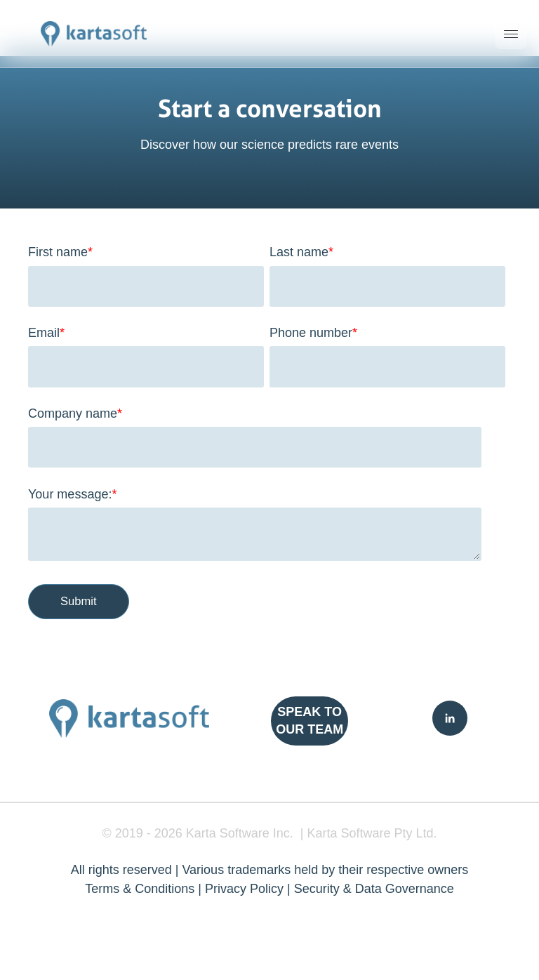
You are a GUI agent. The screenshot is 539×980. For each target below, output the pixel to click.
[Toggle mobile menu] (511, 34)
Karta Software (228, 833)
